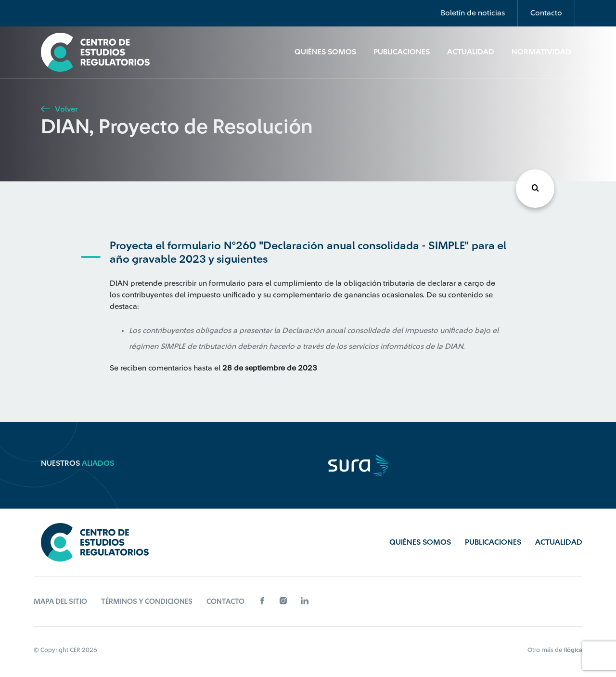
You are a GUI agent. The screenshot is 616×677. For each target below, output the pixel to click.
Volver (59, 109)
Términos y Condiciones (147, 602)
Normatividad (541, 52)
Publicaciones (402, 52)
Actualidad (471, 52)
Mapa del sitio (60, 602)
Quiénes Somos (325, 52)
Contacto (546, 13)
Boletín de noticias (473, 13)
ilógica (573, 650)
